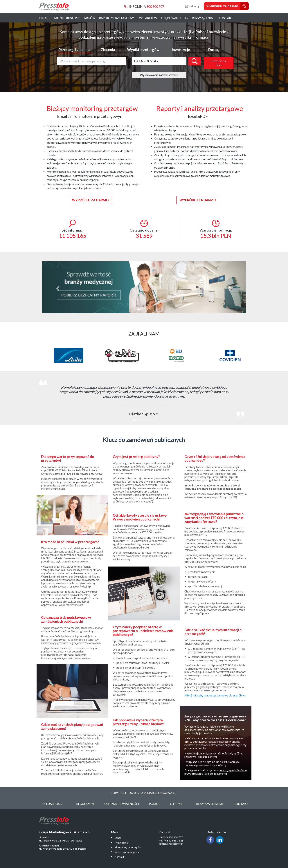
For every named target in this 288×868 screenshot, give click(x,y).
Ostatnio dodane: (144, 229)
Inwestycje (181, 50)
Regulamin (85, 804)
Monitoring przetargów (75, 18)
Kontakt (226, 18)
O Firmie (177, 804)
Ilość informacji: (72, 229)
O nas (118, 838)
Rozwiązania (121, 843)
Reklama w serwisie (208, 804)
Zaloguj (192, 6)
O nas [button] (45, 18)
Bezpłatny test (219, 63)
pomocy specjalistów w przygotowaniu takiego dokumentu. (216, 772)
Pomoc (155, 804)
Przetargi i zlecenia (74, 50)
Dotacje (215, 50)
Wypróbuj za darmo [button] (90, 200)
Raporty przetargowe (117, 18)
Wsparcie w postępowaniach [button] (164, 18)
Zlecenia (108, 50)
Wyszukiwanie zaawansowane (159, 75)
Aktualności (52, 804)
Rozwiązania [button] (203, 18)
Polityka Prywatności (121, 804)
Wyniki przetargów (143, 50)
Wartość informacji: (216, 229)
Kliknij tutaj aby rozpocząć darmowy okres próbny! (215, 695)
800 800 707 (155, 6)
